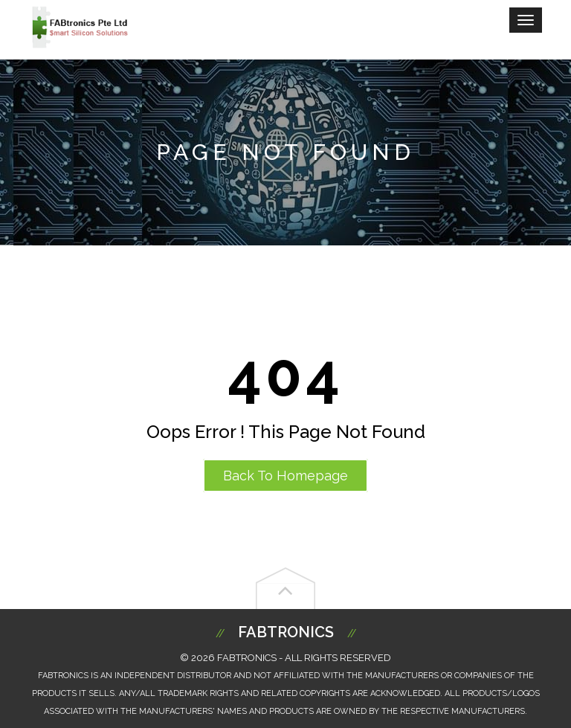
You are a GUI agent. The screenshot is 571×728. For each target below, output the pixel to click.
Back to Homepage (285, 476)
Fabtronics (286, 632)
